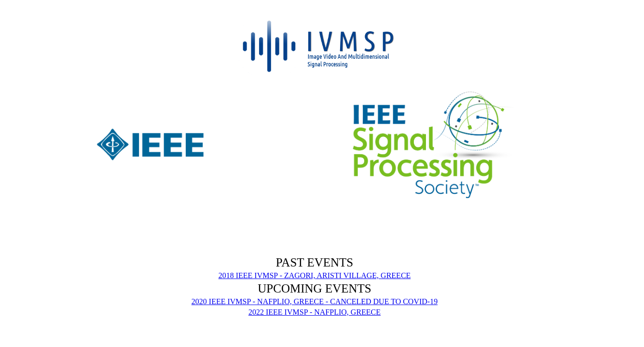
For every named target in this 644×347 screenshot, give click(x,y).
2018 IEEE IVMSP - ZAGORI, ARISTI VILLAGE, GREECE (315, 275)
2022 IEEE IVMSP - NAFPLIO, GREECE (315, 312)
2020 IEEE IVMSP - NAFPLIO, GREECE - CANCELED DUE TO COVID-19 (315, 301)
